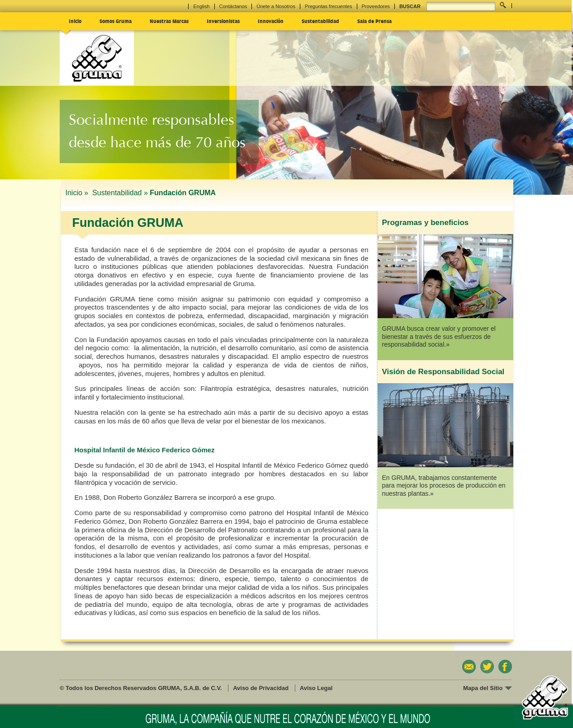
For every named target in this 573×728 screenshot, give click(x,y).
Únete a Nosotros (276, 6)
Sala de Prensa (374, 21)
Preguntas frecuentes (329, 6)
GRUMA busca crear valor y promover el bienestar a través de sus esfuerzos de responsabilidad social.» (439, 336)
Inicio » (78, 193)
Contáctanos (233, 6)
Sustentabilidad (320, 21)
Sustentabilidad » (120, 193)
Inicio (75, 21)
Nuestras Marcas (169, 21)
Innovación (271, 21)
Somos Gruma (116, 21)
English (201, 6)
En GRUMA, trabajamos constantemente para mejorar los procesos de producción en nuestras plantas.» (444, 486)
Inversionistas (223, 21)
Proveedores (376, 6)
